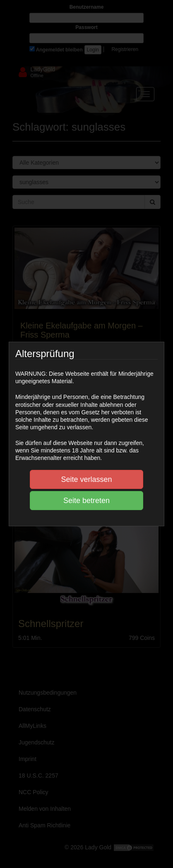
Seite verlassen (86, 479)
